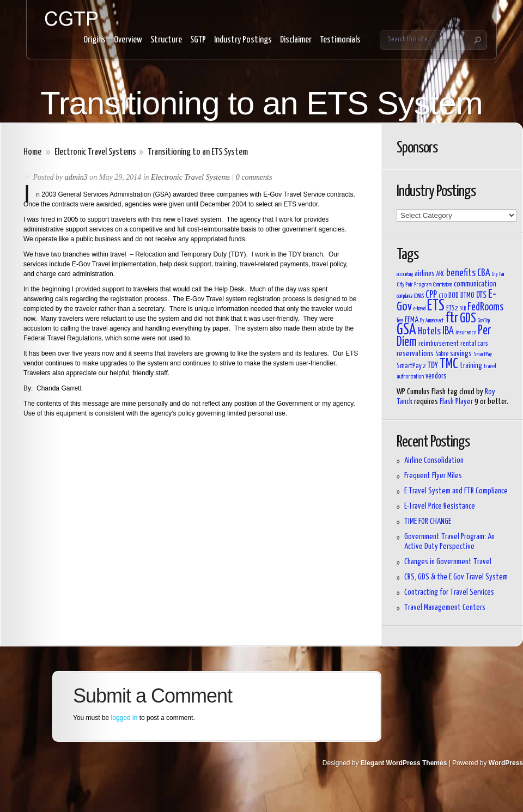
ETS (436, 306)
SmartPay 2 (411, 366)
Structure (166, 40)
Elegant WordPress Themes (404, 763)
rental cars (474, 344)
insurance (466, 332)
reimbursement (439, 344)
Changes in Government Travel (448, 562)
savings (461, 354)
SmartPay (483, 354)
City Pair (498, 274)
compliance (405, 296)
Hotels (429, 332)
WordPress (506, 763)
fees (400, 321)
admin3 (76, 177)
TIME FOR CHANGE (428, 521)
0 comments (254, 177)
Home (32, 152)
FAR (463, 309)
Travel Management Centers (445, 608)
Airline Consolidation (434, 460)
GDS (468, 319)
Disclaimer (296, 40)
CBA (484, 273)
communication (475, 284)
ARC (440, 274)
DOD (454, 296)
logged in (124, 718)
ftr (452, 318)
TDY (433, 365)
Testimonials (340, 40)
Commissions (443, 285)
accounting (405, 274)
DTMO (467, 296)
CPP (431, 295)
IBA (448, 331)
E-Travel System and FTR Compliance (456, 491)
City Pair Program (414, 285)
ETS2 (452, 309)
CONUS (419, 296)
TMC (449, 364)
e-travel (419, 309)
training (471, 366)
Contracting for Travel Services (449, 592)
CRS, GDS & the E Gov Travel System (456, 577)
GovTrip (484, 321)
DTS (481, 295)
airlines (425, 274)
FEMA (412, 320)
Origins (95, 40)
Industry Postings (243, 40)
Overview (128, 40)
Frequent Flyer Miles (433, 476)
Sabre (442, 355)
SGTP (198, 40)
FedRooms (485, 307)
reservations (415, 354)
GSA (406, 330)
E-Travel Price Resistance (440, 506)
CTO (443, 296)
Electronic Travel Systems (95, 152)
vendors (436, 376)
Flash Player (456, 402)
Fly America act (432, 321)
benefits (461, 273)
